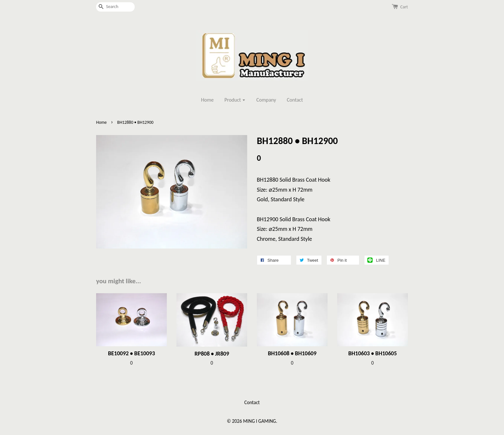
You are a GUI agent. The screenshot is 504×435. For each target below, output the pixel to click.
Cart (404, 7)
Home (207, 100)
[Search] (115, 7)
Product (235, 100)
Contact (295, 100)
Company (266, 100)
